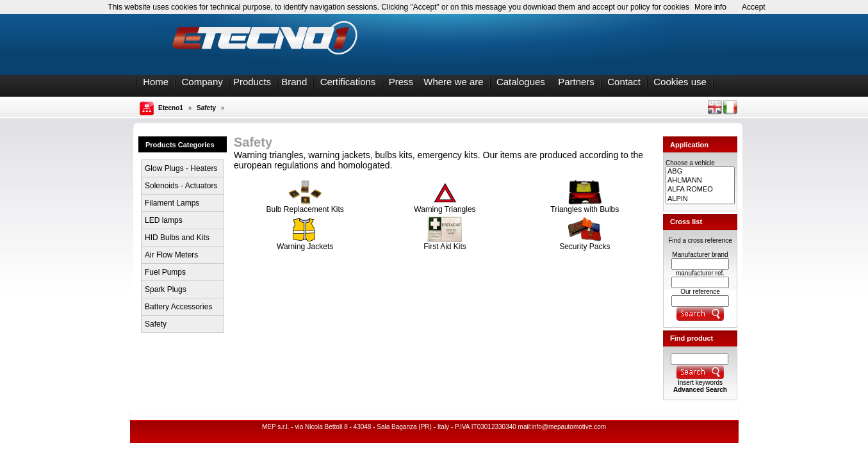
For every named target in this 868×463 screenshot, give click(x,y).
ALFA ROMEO (700, 190)
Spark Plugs (166, 289)
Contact (624, 82)
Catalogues (521, 82)
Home (156, 82)
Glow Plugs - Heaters (181, 168)
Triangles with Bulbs (585, 206)
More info (710, 7)
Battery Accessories (178, 307)
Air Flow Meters (171, 255)
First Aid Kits (445, 243)
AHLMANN (700, 181)
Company (202, 82)
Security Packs (585, 243)
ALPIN (700, 199)
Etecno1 (171, 108)
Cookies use (680, 82)
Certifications (348, 82)
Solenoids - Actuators (181, 186)
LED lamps (164, 220)
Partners (576, 82)
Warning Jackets (305, 243)
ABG (700, 172)
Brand (294, 82)
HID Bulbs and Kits (177, 238)
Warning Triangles (445, 206)
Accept (754, 7)
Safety (206, 108)
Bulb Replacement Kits (305, 206)
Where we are (453, 82)
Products (252, 82)
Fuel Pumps (165, 272)
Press (401, 82)
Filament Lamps (172, 203)
